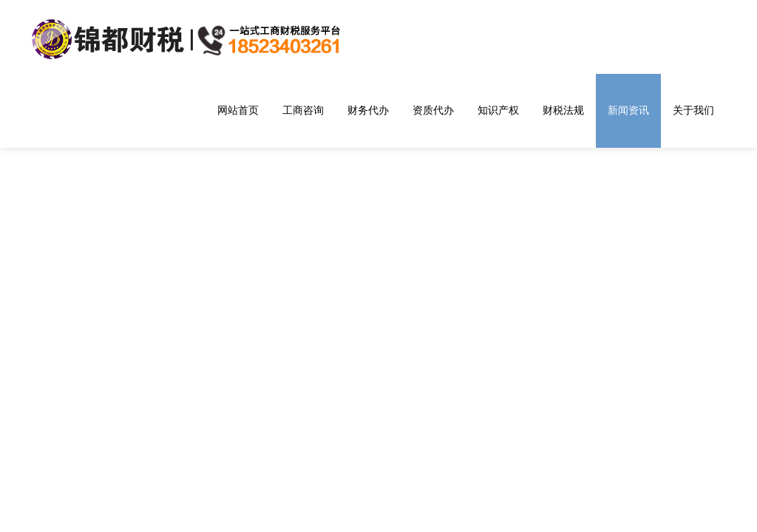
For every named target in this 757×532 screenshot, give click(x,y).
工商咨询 (303, 110)
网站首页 (238, 110)
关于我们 (693, 110)
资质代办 (433, 110)
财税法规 (563, 110)
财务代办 (368, 110)
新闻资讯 (628, 110)
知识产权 (498, 110)
